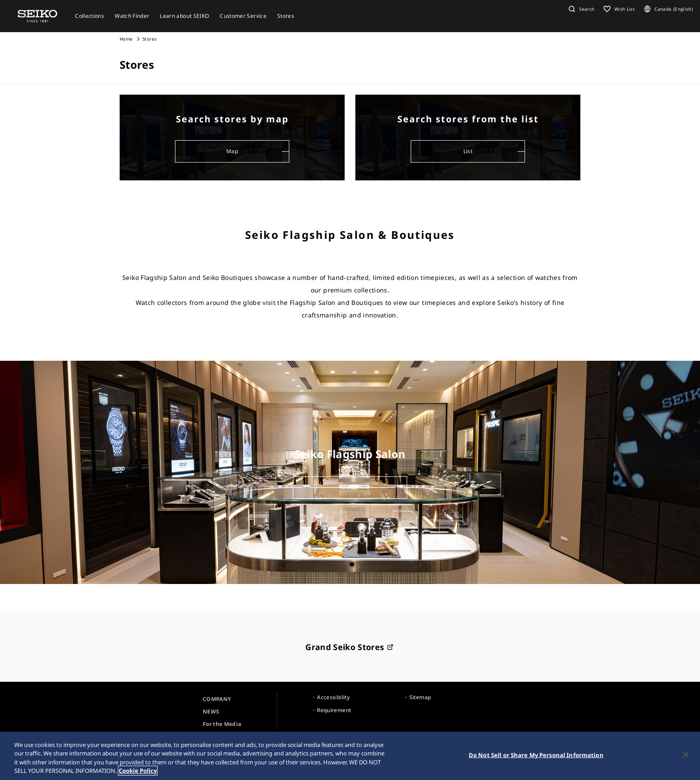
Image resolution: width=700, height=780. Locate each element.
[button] (580, 9)
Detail (350, 487)
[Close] (686, 755)
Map (232, 151)
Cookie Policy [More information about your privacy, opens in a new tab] (138, 771)
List (468, 151)
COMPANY (217, 699)
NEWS (211, 711)
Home (126, 39)
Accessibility (333, 697)
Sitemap (420, 697)
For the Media (222, 724)
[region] (350, 756)
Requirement (334, 710)
